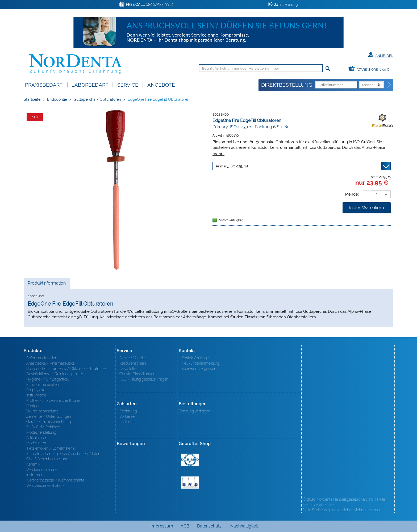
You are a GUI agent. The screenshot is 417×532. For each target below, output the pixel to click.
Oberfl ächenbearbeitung (47, 459)
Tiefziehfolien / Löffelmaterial (51, 448)
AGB (185, 526)
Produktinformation (47, 285)
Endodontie (57, 99)
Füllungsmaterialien (43, 385)
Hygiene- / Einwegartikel (47, 379)
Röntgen (33, 406)
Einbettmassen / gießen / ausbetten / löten (63, 454)
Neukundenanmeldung (201, 363)
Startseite (32, 99)
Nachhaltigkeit (244, 526)
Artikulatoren (37, 438)
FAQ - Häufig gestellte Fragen (144, 379)
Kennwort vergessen (199, 369)
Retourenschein (133, 363)
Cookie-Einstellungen (137, 374)
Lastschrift (128, 422)
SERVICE (128, 84)
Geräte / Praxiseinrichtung (49, 422)
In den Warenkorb (367, 208)
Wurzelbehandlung (42, 411)
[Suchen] (328, 69)
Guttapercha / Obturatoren (97, 99)
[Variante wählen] (302, 166)
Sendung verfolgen (195, 411)
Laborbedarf (90, 84)
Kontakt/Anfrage (195, 358)
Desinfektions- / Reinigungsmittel (55, 374)
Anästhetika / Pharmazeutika (50, 363)
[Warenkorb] (370, 69)
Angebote (161, 84)
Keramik (33, 464)
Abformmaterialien (42, 358)
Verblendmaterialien (43, 470)
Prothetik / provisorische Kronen (54, 400)
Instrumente (36, 395)
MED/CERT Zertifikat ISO (190, 460)
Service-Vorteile (133, 358)
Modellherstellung (41, 432)
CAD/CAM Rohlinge (43, 427)
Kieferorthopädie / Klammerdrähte (55, 480)
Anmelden (381, 55)
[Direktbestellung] (389, 85)
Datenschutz (209, 526)
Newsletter (129, 369)
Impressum (162, 526)
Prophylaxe (36, 390)
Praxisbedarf (44, 84)
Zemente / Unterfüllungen (49, 416)
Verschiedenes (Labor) (45, 485)
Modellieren (36, 443)
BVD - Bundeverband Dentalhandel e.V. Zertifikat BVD (190, 483)
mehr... (218, 154)
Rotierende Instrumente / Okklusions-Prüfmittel (66, 369)
